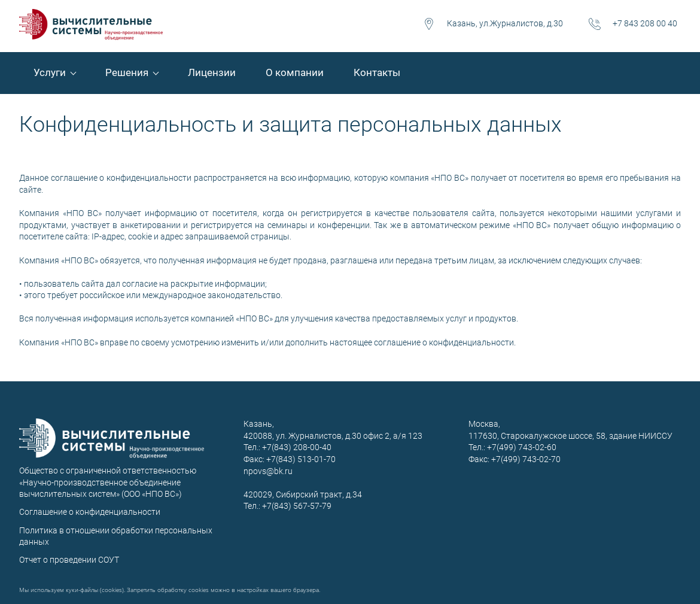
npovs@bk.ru (268, 471)
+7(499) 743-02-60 (522, 447)
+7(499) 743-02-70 (526, 459)
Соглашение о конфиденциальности (90, 512)
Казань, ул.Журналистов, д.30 (505, 23)
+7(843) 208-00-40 (296, 447)
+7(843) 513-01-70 (301, 459)
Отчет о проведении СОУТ (69, 560)
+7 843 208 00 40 (645, 23)
